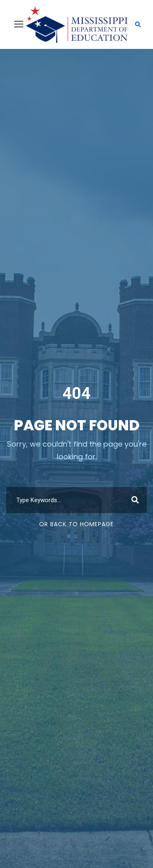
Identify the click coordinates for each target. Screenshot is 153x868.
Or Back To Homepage (76, 524)
